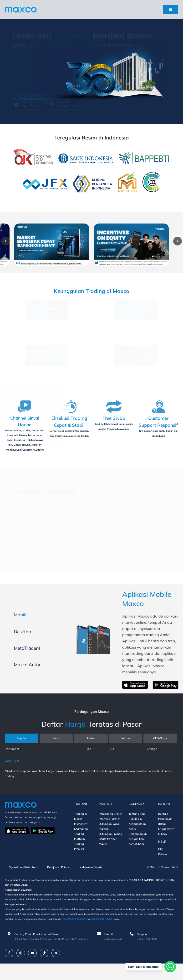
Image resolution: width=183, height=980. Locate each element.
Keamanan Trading (81, 841)
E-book (163, 844)
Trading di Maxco (81, 826)
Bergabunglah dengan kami (138, 846)
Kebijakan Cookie (89, 877)
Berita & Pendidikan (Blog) (165, 829)
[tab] (34, 623)
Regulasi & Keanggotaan (137, 831)
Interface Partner (109, 829)
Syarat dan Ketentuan (21, 877)
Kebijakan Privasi (56, 877)
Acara (132, 839)
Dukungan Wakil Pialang (109, 836)
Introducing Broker (110, 824)
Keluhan (163, 864)
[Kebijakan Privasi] (146, 935)
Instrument (81, 834)
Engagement (166, 839)
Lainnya (12, 770)
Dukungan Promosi (111, 844)
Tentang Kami (137, 824)
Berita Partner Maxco (108, 851)
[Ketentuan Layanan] (117, 935)
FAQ (161, 859)
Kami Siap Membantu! (142, 967)
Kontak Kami (137, 854)
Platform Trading (79, 851)
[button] (10, 241)
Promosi (79, 859)
